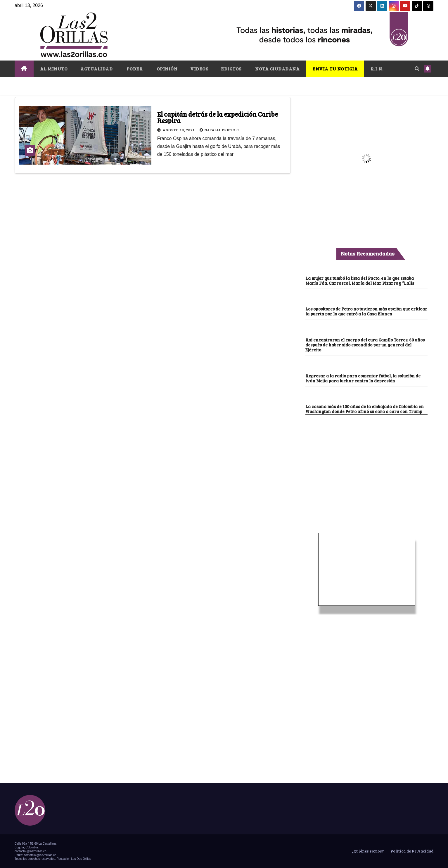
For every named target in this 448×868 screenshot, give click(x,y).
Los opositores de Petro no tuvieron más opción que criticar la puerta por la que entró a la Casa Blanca (366, 311)
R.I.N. (377, 69)
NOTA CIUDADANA (277, 69)
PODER (134, 69)
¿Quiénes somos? (367, 851)
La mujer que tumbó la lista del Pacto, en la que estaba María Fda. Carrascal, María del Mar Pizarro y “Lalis (360, 281)
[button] (417, 69)
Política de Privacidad (411, 851)
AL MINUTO (54, 69)
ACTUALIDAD (96, 69)
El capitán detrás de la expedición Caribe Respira (218, 117)
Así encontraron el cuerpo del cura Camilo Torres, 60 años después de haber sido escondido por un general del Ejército (365, 345)
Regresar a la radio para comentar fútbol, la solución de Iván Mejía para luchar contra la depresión (363, 378)
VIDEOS (199, 69)
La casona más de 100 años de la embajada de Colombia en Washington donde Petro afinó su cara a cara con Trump (365, 409)
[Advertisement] (366, 458)
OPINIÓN (166, 69)
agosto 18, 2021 (179, 130)
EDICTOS (231, 69)
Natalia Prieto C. (220, 130)
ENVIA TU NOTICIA (335, 69)
